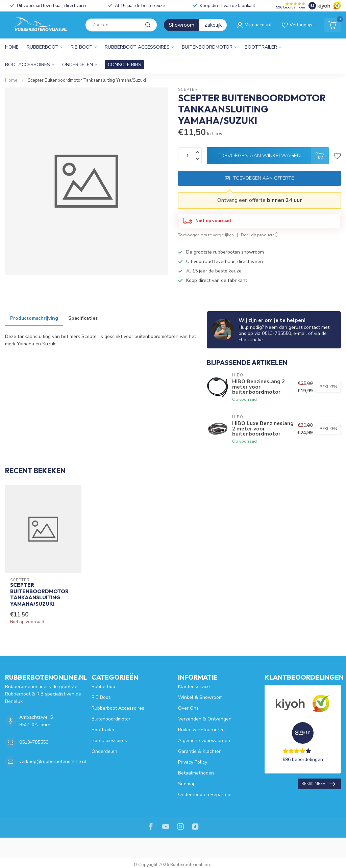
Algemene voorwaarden (204, 741)
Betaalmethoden (196, 773)
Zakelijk (213, 25)
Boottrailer (261, 47)
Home (12, 47)
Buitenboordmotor (207, 47)
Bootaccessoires (28, 65)
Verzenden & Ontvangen (205, 719)
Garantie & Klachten (200, 751)
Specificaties (83, 318)
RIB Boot (82, 47)
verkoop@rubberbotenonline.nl (53, 761)
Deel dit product (259, 235)
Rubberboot (43, 47)
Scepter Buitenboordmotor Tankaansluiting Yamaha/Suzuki (87, 80)
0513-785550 (34, 742)
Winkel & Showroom (200, 697)
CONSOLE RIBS (125, 65)
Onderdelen (78, 65)
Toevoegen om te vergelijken (206, 235)
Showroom (182, 25)
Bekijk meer (318, 784)
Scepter (188, 90)
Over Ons (188, 708)
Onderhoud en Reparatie (205, 795)
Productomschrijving (34, 318)
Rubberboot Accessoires (137, 47)
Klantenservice (194, 687)
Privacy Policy (193, 762)
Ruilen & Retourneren (201, 730)
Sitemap (187, 784)
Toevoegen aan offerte (259, 178)
